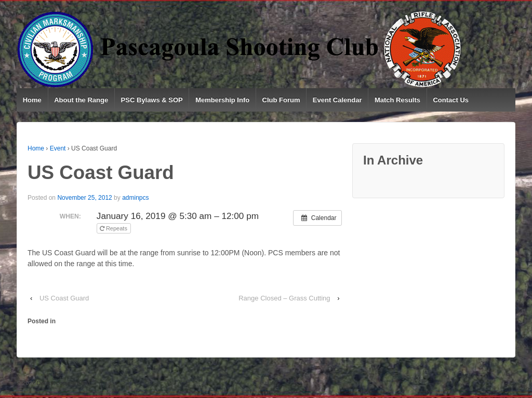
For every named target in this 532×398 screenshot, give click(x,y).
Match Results (397, 100)
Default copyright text (63, 383)
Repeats (114, 228)
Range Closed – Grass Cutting (284, 298)
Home (32, 100)
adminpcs (135, 198)
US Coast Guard (64, 298)
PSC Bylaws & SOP (152, 100)
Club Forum (281, 100)
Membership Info (222, 100)
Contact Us (451, 100)
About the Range (81, 100)
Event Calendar (337, 100)
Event (58, 148)
